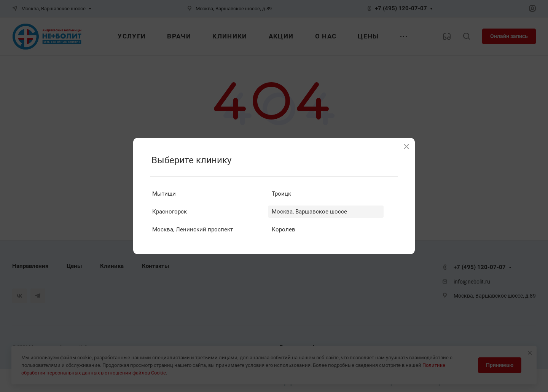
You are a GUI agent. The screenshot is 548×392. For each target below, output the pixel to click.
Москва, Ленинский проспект (193, 229)
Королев (284, 229)
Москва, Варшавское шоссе (309, 212)
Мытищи (164, 194)
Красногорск (170, 212)
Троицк (281, 194)
